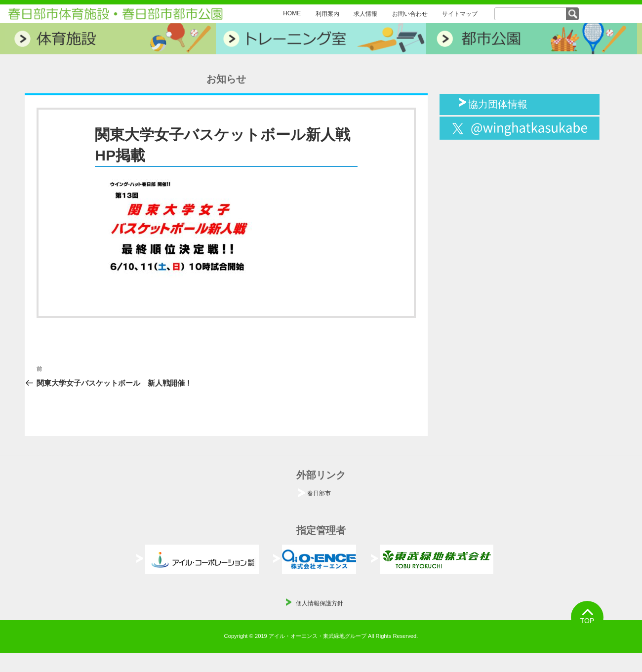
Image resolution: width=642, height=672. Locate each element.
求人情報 (365, 14)
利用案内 (327, 14)
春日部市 (319, 493)
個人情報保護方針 (320, 603)
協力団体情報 (498, 103)
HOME (292, 13)
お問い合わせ (410, 14)
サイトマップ (460, 14)
